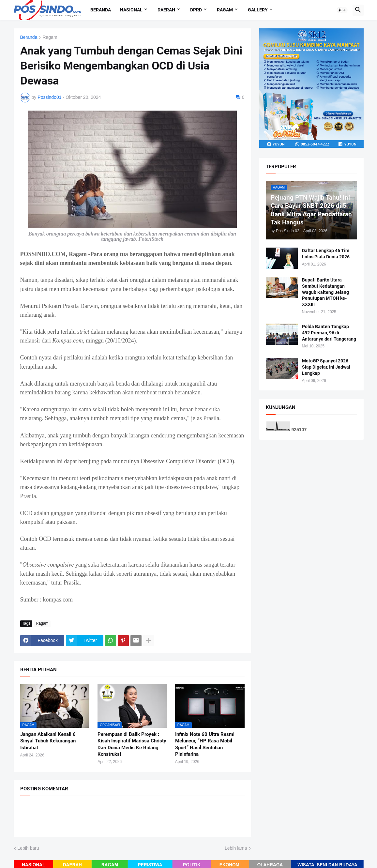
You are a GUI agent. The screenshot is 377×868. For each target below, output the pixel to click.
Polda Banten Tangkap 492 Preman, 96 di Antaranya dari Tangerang (329, 333)
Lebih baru (28, 848)
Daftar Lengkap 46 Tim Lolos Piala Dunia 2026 (326, 254)
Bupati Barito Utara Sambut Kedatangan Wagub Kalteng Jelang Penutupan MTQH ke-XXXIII (325, 292)
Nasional (131, 10)
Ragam (225, 10)
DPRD (196, 10)
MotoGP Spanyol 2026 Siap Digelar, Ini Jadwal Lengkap (326, 367)
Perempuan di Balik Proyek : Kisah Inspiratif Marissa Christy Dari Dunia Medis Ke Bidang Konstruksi (132, 744)
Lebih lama (236, 848)
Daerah (166, 10)
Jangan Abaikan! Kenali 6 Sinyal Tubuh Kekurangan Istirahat (48, 741)
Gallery (258, 10)
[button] (342, 10)
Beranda (101, 10)
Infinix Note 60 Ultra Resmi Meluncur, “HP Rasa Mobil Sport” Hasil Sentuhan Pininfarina (205, 744)
